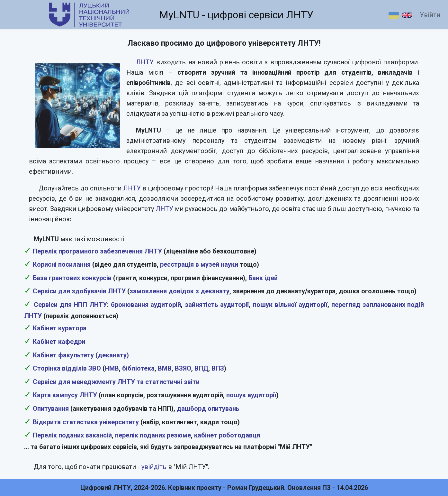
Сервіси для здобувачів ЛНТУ (79, 291)
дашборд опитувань (208, 409)
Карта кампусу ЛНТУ (65, 395)
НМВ (112, 368)
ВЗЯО (183, 368)
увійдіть (154, 467)
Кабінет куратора (60, 328)
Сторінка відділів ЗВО (67, 368)
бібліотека (138, 368)
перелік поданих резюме (153, 435)
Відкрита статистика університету (86, 422)
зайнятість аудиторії (217, 305)
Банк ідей (263, 278)
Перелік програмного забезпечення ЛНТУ (97, 251)
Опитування (51, 409)
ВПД (201, 368)
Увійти (430, 15)
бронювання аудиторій (146, 305)
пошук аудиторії (251, 395)
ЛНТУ (145, 62)
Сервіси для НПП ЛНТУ (70, 305)
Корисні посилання (62, 264)
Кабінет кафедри (59, 342)
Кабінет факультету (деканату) (81, 355)
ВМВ (165, 368)
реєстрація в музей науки (199, 264)
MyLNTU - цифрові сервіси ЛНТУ (236, 15)
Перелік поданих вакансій (72, 435)
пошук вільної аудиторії (290, 305)
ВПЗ (218, 368)
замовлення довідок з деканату (179, 291)
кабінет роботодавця (227, 435)
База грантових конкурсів (72, 278)
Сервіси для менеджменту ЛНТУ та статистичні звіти (116, 382)
